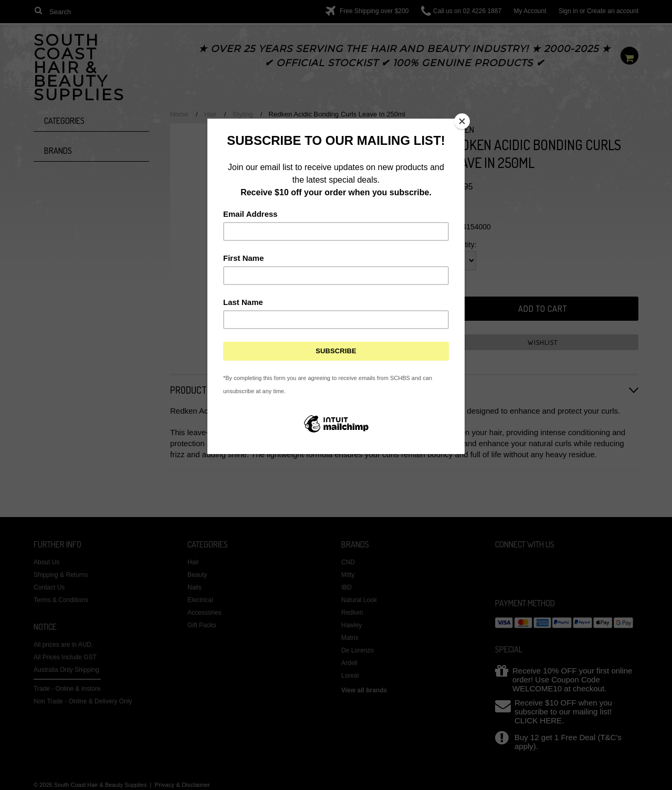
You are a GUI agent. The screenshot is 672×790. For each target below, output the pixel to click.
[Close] (462, 121)
